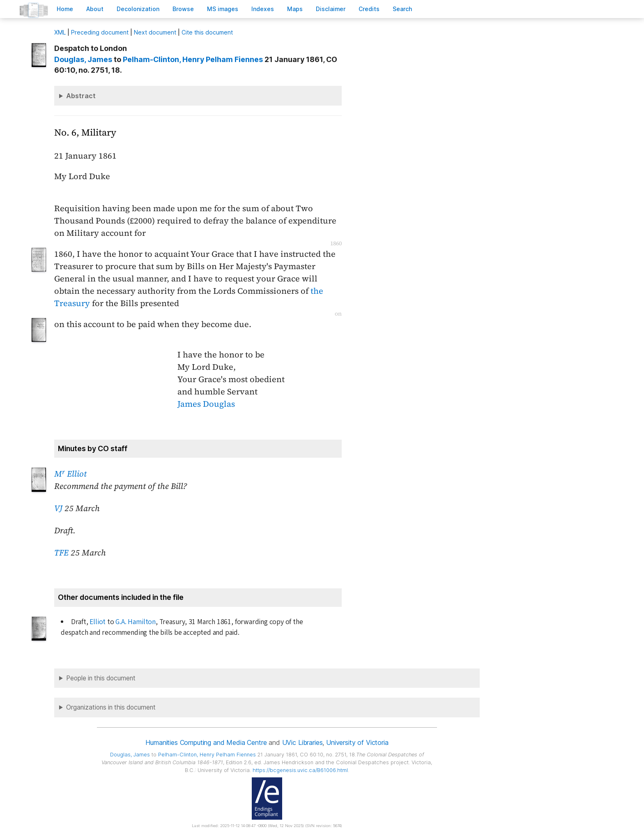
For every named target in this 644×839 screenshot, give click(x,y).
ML (60, 32)
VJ (58, 508)
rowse (183, 9)
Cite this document (207, 32)
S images (223, 9)
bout (95, 9)
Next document (155, 32)
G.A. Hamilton (135, 622)
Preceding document (100, 32)
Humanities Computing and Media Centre (206, 742)
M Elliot (70, 474)
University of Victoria (357, 742)
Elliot (98, 622)
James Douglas (206, 404)
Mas (295, 9)
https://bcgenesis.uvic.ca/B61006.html (300, 770)
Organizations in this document (111, 707)
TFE (61, 553)
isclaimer (331, 9)
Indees (263, 9)
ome (65, 9)
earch (402, 9)
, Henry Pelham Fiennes (193, 59)
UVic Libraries (302, 742)
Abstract (81, 96)
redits (369, 9)
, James (83, 59)
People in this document (101, 678)
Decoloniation (138, 9)
